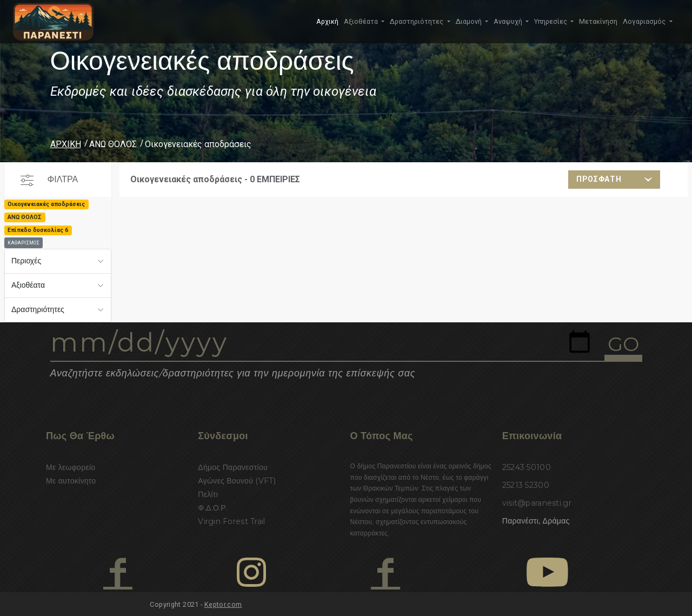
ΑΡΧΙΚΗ (66, 144)
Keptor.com (223, 604)
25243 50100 (527, 467)
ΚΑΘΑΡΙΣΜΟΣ (24, 243)
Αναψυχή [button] (509, 21)
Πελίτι (208, 494)
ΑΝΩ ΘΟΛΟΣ (113, 144)
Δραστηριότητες (38, 309)
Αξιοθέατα (28, 285)
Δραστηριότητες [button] (417, 21)
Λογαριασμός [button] (645, 21)
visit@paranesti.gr (537, 503)
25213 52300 (526, 485)
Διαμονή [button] (470, 21)
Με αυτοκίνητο (71, 481)
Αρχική (327, 21)
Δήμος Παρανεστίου (233, 467)
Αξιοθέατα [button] (362, 21)
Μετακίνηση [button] (598, 21)
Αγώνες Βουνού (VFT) (237, 481)
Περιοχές (26, 261)
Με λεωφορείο (71, 467)
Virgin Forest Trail (231, 521)
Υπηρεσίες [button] (551, 21)
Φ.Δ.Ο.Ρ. (213, 508)
